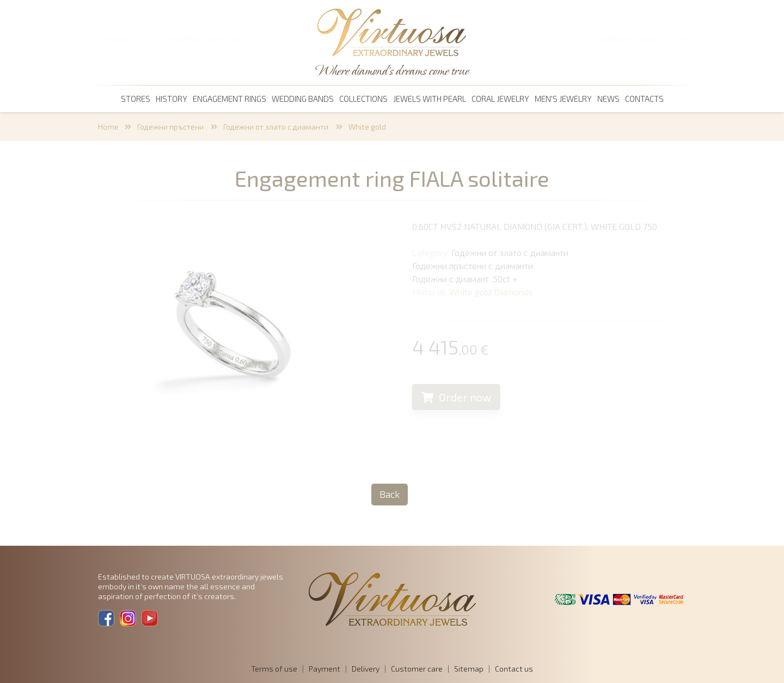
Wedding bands (303, 99)
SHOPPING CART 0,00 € (208, 39)
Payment (324, 669)
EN (687, 39)
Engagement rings (229, 99)
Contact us (514, 669)
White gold (367, 127)
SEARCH (120, 39)
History (171, 99)
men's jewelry (563, 99)
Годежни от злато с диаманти (277, 127)
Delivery (366, 669)
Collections (363, 99)
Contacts (644, 99)
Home (108, 127)
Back (390, 494)
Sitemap (469, 669)
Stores (136, 99)
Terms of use (274, 669)
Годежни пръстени (171, 127)
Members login (626, 39)
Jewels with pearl (430, 99)
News (608, 99)
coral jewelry (500, 99)
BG (672, 39)
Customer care (417, 669)
